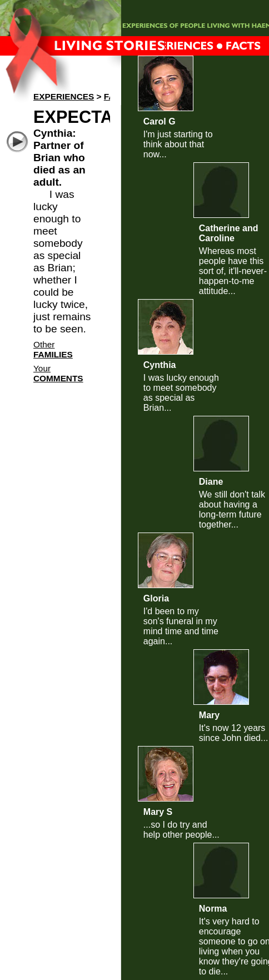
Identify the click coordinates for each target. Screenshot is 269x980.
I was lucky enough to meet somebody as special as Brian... (181, 393)
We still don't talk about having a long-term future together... (232, 509)
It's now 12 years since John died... (234, 733)
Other (53, 349)
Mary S (158, 812)
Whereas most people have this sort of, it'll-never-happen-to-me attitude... (233, 271)
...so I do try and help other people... (181, 830)
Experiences (64, 96)
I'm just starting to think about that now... (178, 144)
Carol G (160, 121)
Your (58, 373)
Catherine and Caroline (229, 233)
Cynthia (160, 365)
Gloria (156, 598)
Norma (213, 909)
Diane (211, 482)
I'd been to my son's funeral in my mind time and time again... (181, 626)
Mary (209, 715)
